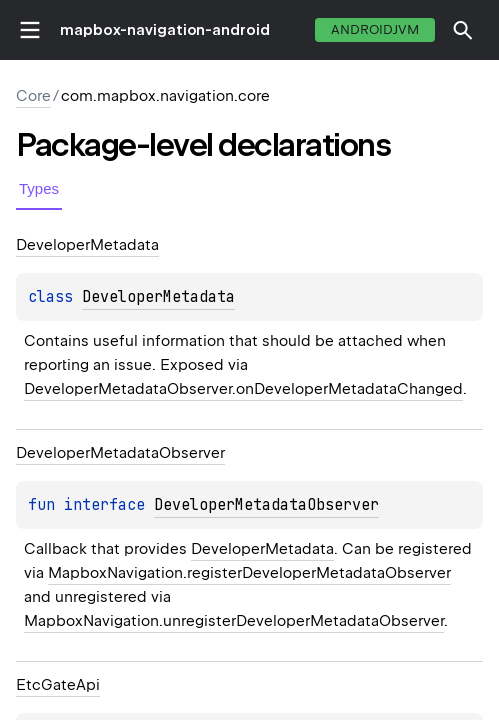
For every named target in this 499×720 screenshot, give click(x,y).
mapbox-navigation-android (165, 30)
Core (33, 96)
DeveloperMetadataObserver (266, 505)
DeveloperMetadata (158, 297)
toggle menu (30, 30)
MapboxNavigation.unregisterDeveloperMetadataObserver (234, 621)
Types (39, 188)
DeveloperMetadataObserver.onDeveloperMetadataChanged (243, 389)
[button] (463, 30)
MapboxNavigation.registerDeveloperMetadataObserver (249, 573)
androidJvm (375, 29)
